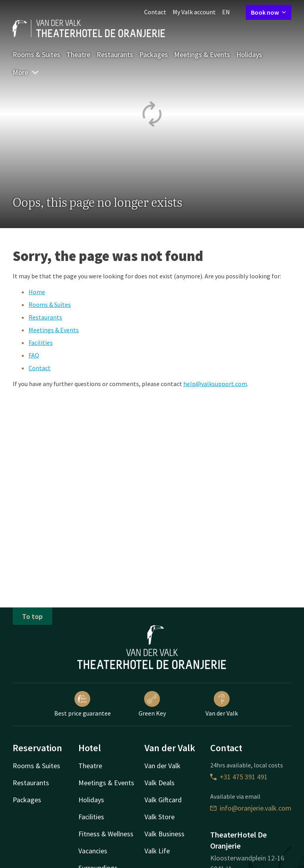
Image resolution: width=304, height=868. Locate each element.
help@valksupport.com (215, 384)
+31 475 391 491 (239, 777)
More (26, 72)
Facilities (41, 343)
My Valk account (194, 12)
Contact (155, 12)
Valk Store (160, 817)
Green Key (152, 704)
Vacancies (93, 851)
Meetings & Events (202, 54)
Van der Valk (222, 704)
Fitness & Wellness (106, 834)
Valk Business (164, 834)
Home (37, 292)
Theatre (78, 54)
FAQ (34, 355)
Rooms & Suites (36, 54)
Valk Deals (160, 783)
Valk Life (157, 851)
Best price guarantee (83, 704)
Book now (269, 12)
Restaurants (115, 54)
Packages (154, 54)
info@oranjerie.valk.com (251, 808)
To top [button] (32, 616)
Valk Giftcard (163, 800)
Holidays (249, 54)
